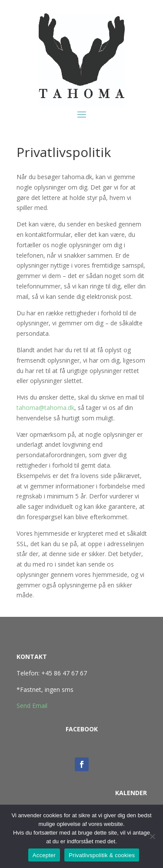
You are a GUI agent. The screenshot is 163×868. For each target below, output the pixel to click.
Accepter (44, 855)
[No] (152, 836)
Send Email (32, 706)
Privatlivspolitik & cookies (102, 855)
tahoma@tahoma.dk (45, 408)
